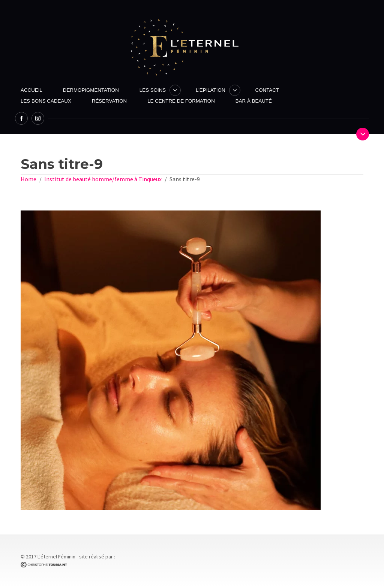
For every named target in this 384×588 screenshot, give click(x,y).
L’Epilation (210, 90)
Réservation (109, 101)
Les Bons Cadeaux (46, 101)
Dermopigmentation (91, 90)
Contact (267, 90)
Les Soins (153, 90)
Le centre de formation (181, 101)
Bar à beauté (254, 101)
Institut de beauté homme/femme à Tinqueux (103, 179)
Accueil (31, 90)
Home (28, 179)
